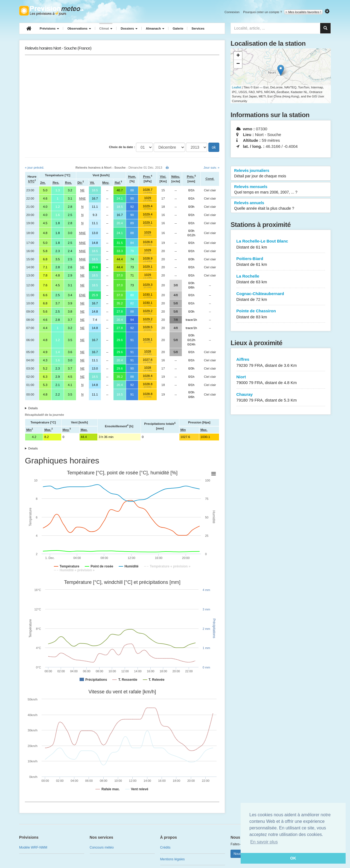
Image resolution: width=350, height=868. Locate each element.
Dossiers (129, 28)
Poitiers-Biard (281, 262)
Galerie (178, 28)
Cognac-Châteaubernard (281, 297)
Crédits (165, 847)
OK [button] (293, 858)
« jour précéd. (34, 168)
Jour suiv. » (211, 168)
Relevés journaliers (281, 174)
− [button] (238, 64)
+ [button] (238, 56)
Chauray (281, 398)
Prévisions (49, 28)
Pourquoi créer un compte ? (262, 12)
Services (198, 28)
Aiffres (281, 363)
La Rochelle (281, 279)
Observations (79, 28)
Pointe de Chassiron (281, 314)
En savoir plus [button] (264, 842)
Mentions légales (173, 859)
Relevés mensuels (281, 190)
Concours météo (102, 847)
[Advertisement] (122, 99)
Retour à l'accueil (51, 11)
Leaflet (236, 87)
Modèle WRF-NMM (33, 847)
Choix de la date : (122, 147)
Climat (106, 28)
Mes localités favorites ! (303, 12)
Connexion (232, 12)
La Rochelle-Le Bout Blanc (281, 244)
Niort (281, 380)
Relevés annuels (281, 206)
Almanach (155, 28)
